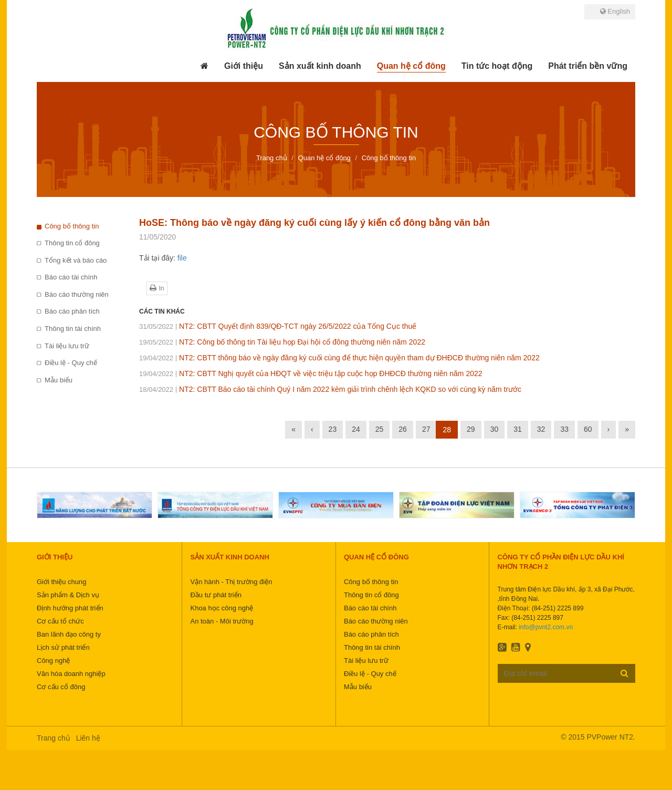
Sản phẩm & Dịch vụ (68, 595)
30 (495, 429)
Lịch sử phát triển (63, 647)
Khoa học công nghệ (222, 608)
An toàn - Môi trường (222, 621)
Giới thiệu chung (62, 582)
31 (518, 429)
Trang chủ (54, 738)
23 (333, 429)
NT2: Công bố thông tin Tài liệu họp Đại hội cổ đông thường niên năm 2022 (282, 342)
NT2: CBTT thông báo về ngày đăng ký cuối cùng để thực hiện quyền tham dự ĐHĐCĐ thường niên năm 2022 (339, 358)
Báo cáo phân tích (72, 311)
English (615, 11)
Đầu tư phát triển (216, 595)
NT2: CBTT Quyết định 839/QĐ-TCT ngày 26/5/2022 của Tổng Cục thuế (278, 326)
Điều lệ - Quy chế (71, 363)
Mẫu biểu (59, 380)
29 (471, 429)
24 (356, 429)
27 (426, 429)
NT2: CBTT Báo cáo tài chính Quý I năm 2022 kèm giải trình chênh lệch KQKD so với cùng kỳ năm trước (330, 389)
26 (403, 429)
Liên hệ (88, 738)
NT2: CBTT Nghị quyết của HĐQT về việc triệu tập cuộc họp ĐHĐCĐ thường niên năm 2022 (311, 373)
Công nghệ (53, 661)
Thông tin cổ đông (72, 243)
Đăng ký (624, 673)
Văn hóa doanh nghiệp (71, 674)
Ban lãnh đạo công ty (69, 634)
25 (380, 429)
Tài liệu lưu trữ (67, 346)
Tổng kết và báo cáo (76, 260)
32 (541, 429)
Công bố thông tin (72, 226)
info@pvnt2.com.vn (546, 627)
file (182, 258)
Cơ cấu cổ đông (61, 687)
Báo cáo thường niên (77, 294)
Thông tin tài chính (73, 329)
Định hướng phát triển (70, 608)
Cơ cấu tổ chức (60, 621)
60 (588, 429)
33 (564, 429)
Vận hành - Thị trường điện (231, 582)
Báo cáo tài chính (71, 277)
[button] (244, 66)
